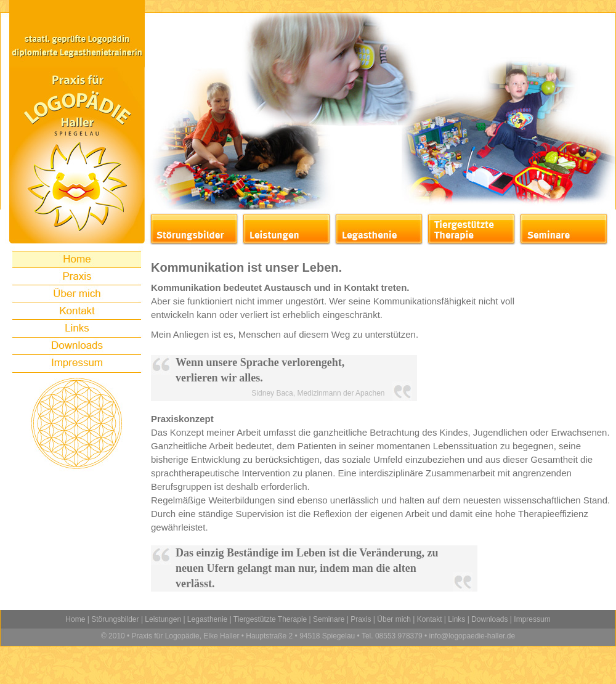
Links (456, 619)
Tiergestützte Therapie (270, 619)
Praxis (361, 619)
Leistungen (163, 619)
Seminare (329, 619)
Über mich (394, 619)
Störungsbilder (115, 619)
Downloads (489, 619)
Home (75, 619)
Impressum (532, 619)
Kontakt (430, 619)
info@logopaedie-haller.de (471, 636)
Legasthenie (207, 619)
